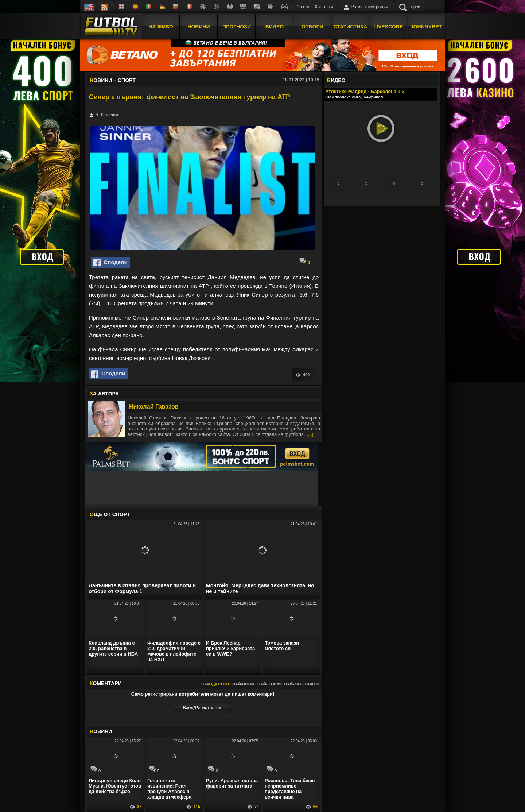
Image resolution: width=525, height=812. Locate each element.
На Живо (161, 27)
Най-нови (243, 684)
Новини (199, 27)
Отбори (312, 27)
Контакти (324, 7)
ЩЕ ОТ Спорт (110, 514)
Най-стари (269, 684)
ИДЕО (336, 80)
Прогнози (237, 27)
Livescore (388, 27)
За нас (304, 7)
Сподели (110, 263)
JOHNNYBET (426, 27)
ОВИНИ (101, 731)
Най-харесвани (302, 684)
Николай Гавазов (154, 407)
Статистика (351, 27)
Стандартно (215, 684)
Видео (275, 27)
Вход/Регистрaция (203, 707)
